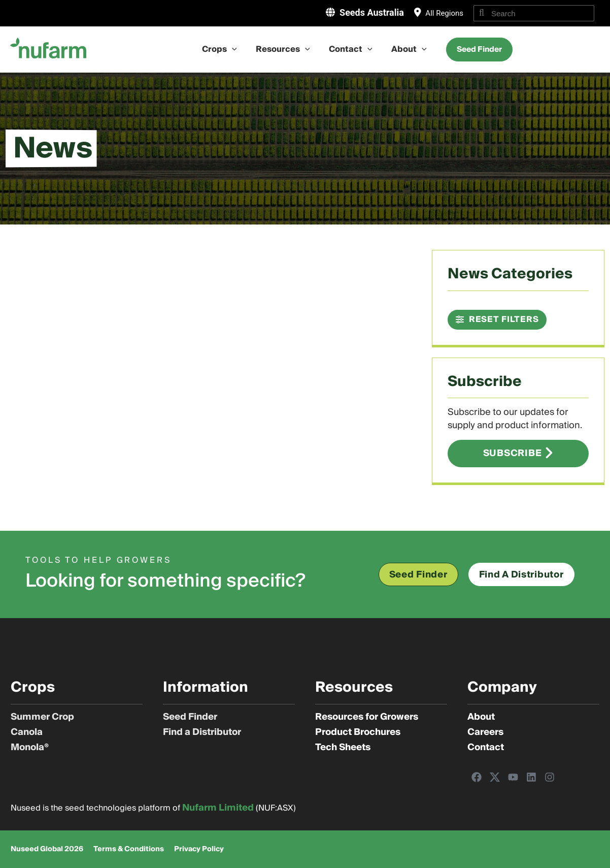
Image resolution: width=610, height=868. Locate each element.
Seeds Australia (372, 12)
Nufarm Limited (218, 808)
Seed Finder (190, 717)
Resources (284, 49)
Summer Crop (42, 717)
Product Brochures (358, 732)
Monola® (30, 748)
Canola (27, 732)
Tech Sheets (343, 748)
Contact (350, 49)
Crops (224, 49)
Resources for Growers (367, 717)
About (405, 49)
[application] (236, 49)
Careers (485, 732)
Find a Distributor (202, 732)
